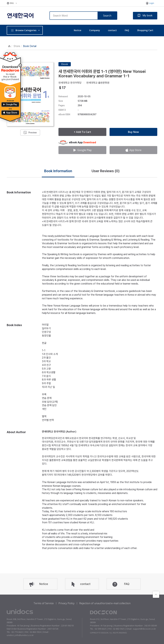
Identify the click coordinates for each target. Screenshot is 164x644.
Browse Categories (24, 30)
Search (107, 16)
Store (17, 46)
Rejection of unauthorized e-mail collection (105, 603)
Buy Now (133, 132)
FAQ (127, 30)
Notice (78, 30)
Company (95, 30)
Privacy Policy (66, 603)
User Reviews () (106, 171)
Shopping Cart (145, 30)
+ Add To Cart (82, 132)
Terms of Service (44, 603)
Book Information (58, 171)
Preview (33, 133)
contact (112, 30)
